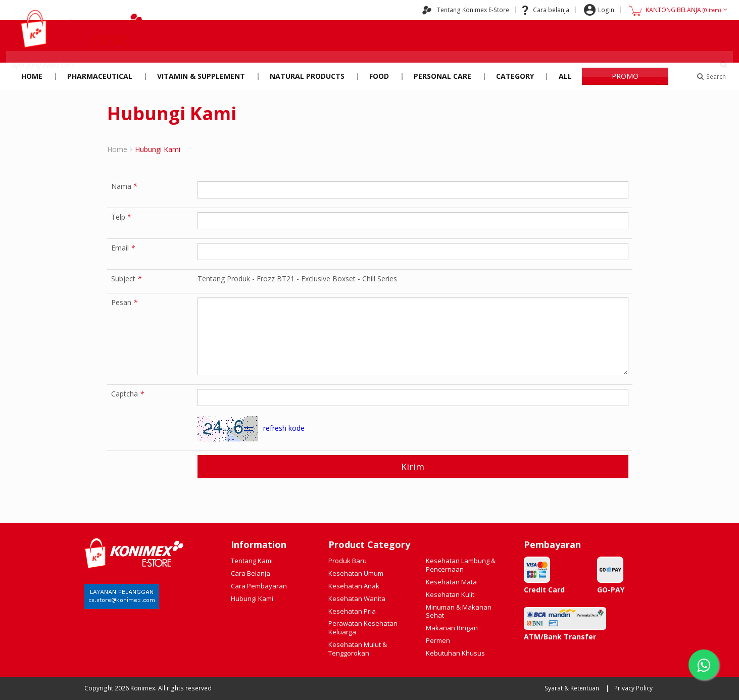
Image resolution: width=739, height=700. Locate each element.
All (565, 76)
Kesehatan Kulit (450, 594)
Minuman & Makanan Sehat (459, 611)
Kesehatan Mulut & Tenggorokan (358, 649)
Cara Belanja (251, 573)
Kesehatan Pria (352, 611)
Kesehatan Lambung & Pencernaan (461, 565)
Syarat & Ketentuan (572, 688)
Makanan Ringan (452, 628)
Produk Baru (348, 561)
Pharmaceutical (100, 76)
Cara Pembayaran (259, 586)
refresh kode (284, 428)
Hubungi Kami (252, 598)
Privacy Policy (633, 688)
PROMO (625, 76)
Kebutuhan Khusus (455, 653)
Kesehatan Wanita (357, 598)
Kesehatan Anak (354, 586)
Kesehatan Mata (451, 582)
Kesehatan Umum (356, 573)
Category (515, 76)
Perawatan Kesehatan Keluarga (363, 628)
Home (32, 76)
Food (379, 76)
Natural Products (307, 76)
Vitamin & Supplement (201, 76)
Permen (438, 640)
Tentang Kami (252, 561)
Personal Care (442, 76)
